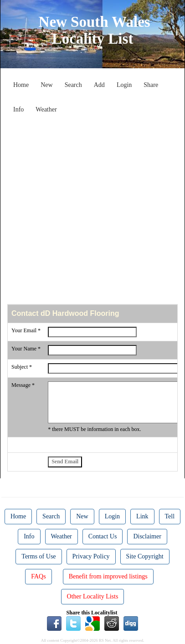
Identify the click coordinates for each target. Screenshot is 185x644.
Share (151, 85)
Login (124, 85)
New (46, 85)
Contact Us (103, 536)
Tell (170, 516)
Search (73, 85)
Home (21, 85)
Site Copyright (145, 556)
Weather (46, 109)
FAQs (38, 576)
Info (18, 109)
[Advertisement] (92, 210)
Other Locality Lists (93, 596)
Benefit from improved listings (108, 576)
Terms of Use (39, 556)
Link (142, 516)
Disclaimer (147, 536)
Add (99, 85)
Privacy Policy (91, 556)
